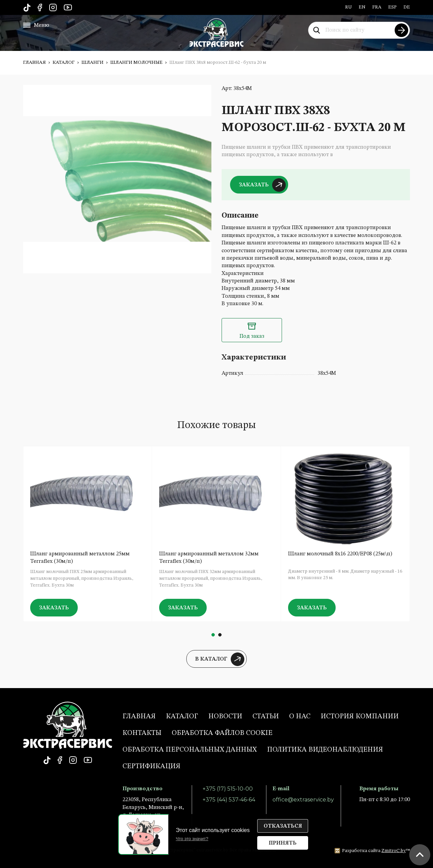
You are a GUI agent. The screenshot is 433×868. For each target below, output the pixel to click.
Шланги (92, 62)
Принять (283, 843)
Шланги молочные (136, 62)
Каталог (64, 62)
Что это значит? (192, 839)
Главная (34, 62)
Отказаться (283, 826)
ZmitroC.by (394, 851)
